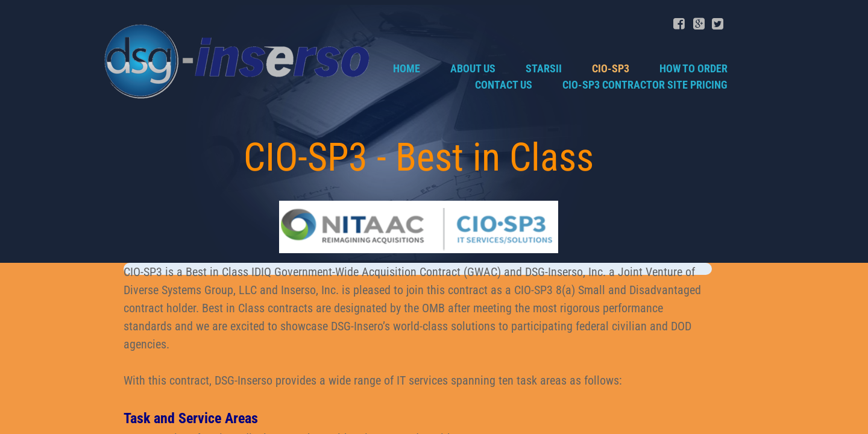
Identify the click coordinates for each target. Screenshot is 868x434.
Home (407, 68)
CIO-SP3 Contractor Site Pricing (645, 85)
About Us (473, 68)
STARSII (544, 68)
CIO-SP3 (611, 68)
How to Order (693, 68)
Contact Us (504, 85)
